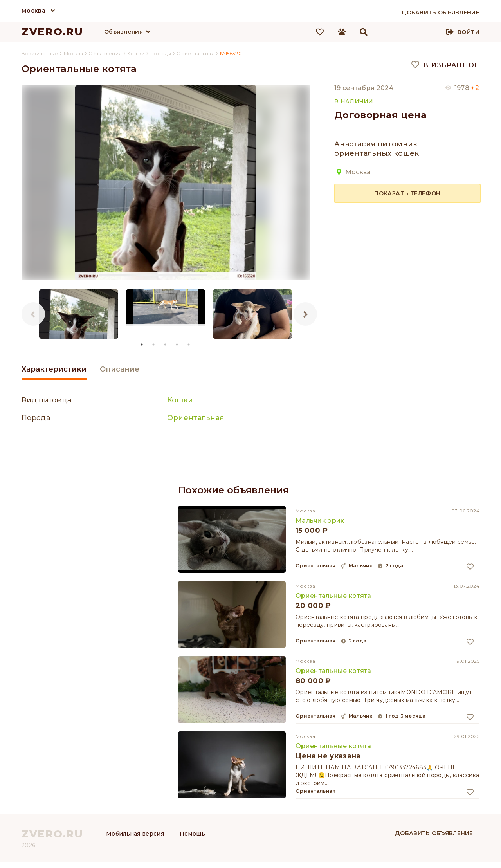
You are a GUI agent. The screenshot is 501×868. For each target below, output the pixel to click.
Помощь (193, 834)
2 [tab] (154, 345)
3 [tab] (166, 345)
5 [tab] (189, 345)
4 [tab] (177, 345)
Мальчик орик (320, 521)
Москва (33, 11)
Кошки (180, 400)
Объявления (123, 32)
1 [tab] (142, 345)
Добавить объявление (434, 833)
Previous (33, 314)
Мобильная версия (135, 834)
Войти (469, 32)
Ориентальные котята (333, 596)
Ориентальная (196, 418)
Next (305, 314)
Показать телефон (407, 193)
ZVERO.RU (52, 32)
